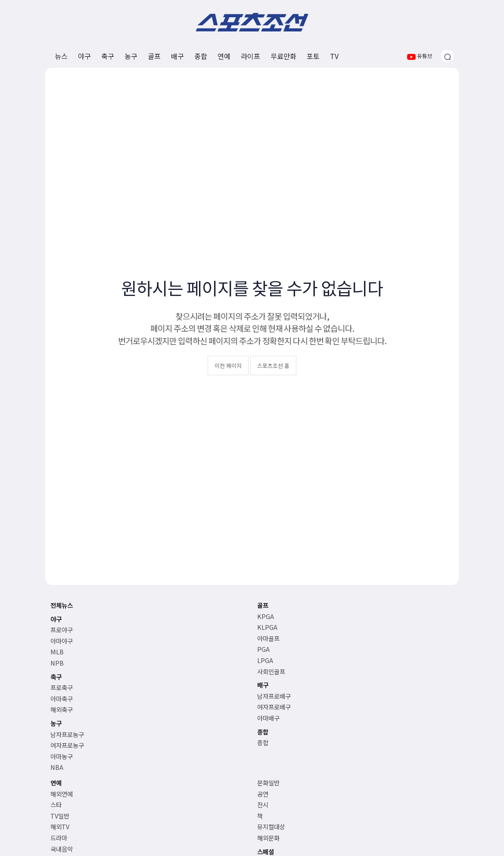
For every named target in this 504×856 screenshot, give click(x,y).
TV (334, 56)
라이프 (250, 56)
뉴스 (61, 56)
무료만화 (283, 56)
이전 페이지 (228, 366)
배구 (177, 56)
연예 (224, 56)
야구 (84, 56)
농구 (131, 56)
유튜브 (420, 56)
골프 (154, 56)
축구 (108, 56)
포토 (313, 56)
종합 (201, 56)
